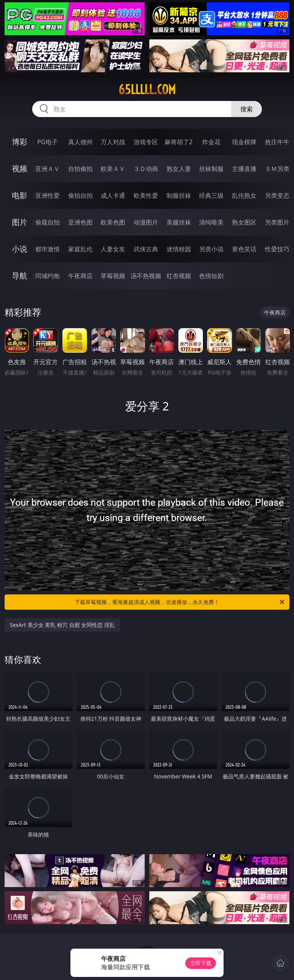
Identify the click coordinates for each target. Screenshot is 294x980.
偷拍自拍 (80, 195)
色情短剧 (211, 276)
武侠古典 (146, 249)
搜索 (247, 109)
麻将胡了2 (179, 142)
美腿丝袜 (179, 222)
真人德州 (80, 142)
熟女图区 (244, 222)
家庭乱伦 (80, 249)
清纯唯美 (211, 222)
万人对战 (113, 142)
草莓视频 (113, 276)
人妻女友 (113, 249)
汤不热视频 (146, 276)
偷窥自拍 (47, 222)
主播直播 (244, 169)
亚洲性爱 (47, 195)
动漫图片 (146, 222)
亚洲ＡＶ (47, 169)
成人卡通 (113, 195)
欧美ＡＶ (113, 169)
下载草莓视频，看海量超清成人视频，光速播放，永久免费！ (180, 602)
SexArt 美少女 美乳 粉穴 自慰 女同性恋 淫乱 (62, 625)
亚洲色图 (80, 222)
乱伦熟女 (244, 195)
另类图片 (277, 222)
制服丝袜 (179, 195)
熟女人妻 (179, 169)
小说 (20, 249)
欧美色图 (113, 222)
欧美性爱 (146, 195)
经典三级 (211, 195)
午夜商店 (80, 276)
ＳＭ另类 (277, 169)
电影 (20, 195)
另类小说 (211, 249)
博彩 (20, 142)
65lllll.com (147, 90)
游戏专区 (146, 142)
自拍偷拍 (80, 169)
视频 (20, 168)
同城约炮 (47, 276)
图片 (20, 222)
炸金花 (211, 142)
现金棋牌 (244, 142)
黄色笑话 (244, 249)
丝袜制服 (211, 169)
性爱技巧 (277, 249)
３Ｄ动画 (146, 169)
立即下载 (201, 963)
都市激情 (47, 249)
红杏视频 (179, 276)
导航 (20, 276)
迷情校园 (179, 249)
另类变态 (277, 195)
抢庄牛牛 (277, 142)
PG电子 (47, 142)
